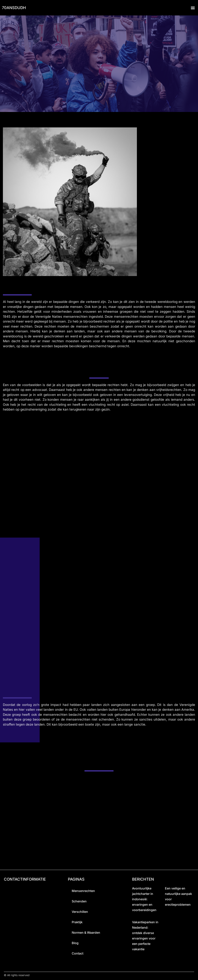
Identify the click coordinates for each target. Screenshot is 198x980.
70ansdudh (14, 8)
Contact (78, 954)
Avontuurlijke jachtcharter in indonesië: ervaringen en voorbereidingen (144, 899)
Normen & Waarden (86, 933)
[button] (193, 8)
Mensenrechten (83, 891)
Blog (75, 943)
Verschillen (80, 912)
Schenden (79, 901)
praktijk (77, 922)
